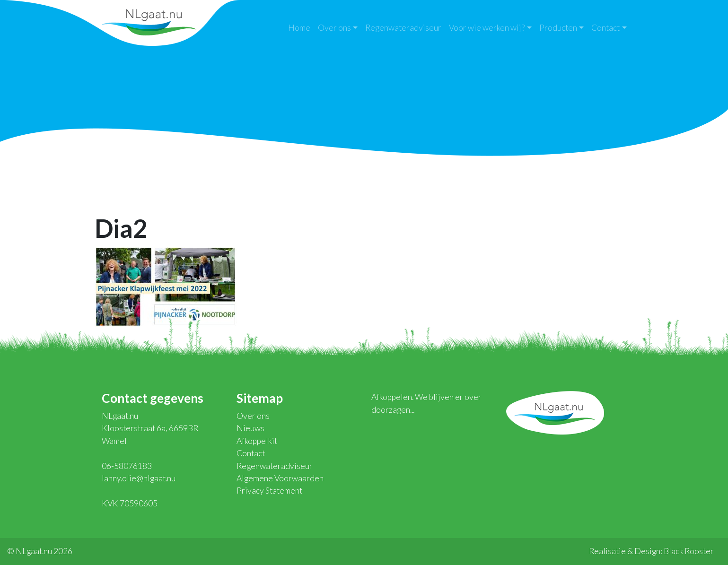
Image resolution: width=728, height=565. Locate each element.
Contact (605, 28)
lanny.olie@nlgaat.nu (139, 478)
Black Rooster (689, 551)
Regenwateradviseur (403, 28)
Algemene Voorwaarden (280, 478)
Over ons (334, 28)
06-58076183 (127, 466)
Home (299, 28)
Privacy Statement (269, 491)
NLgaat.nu (149, 21)
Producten (558, 28)
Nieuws (250, 428)
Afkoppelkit (257, 441)
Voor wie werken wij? (487, 28)
